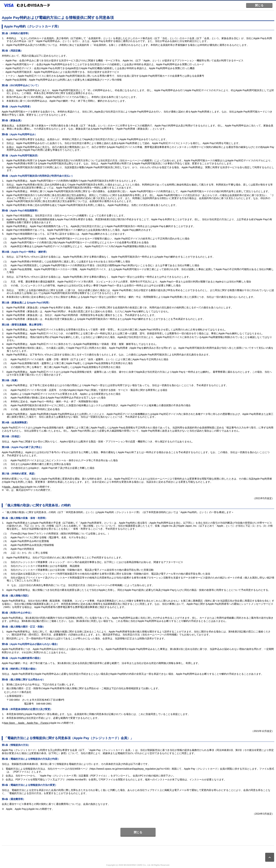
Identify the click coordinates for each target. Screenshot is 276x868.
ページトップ (270, 857)
